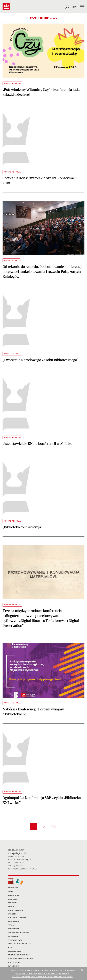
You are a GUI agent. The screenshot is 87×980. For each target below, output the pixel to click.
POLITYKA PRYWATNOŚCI (19, 955)
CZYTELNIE (13, 888)
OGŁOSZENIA (13, 929)
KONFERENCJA (12, 83)
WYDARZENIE (11, 260)
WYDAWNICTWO (15, 940)
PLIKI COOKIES (14, 963)
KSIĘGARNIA (13, 936)
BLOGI (10, 947)
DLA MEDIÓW (13, 966)
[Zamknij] (82, 970)
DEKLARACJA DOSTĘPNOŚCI (20, 959)
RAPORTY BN (13, 895)
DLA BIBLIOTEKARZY (17, 918)
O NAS (10, 892)
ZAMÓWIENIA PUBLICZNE (19, 933)
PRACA (11, 925)
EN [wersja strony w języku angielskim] (74, 7)
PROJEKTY (13, 903)
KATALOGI (12, 899)
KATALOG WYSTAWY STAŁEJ (20, 944)
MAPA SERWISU (14, 951)
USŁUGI (11, 907)
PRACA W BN (13, 922)
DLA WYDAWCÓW (15, 910)
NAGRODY (12, 914)
